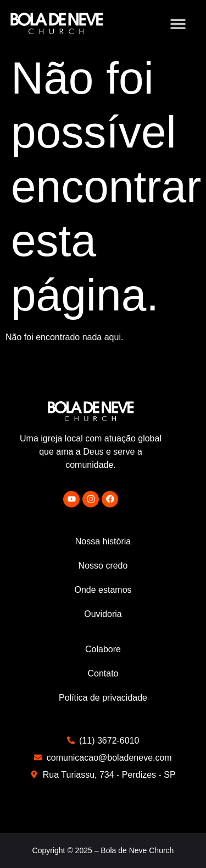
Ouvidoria (103, 614)
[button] (178, 23)
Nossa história (103, 541)
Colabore (103, 649)
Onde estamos (103, 590)
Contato (103, 673)
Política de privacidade (103, 698)
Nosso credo (103, 566)
